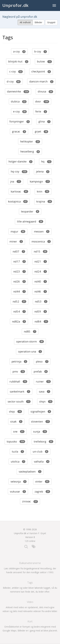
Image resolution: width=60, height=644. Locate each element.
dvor (42, 101)
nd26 (20, 281)
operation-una (30, 351)
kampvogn (40, 181)
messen (42, 231)
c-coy (16, 71)
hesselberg (30, 151)
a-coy (19, 51)
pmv (19, 371)
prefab (41, 371)
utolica (18, 461)
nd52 (19, 301)
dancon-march (41, 81)
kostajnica (18, 201)
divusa (45, 91)
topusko (16, 441)
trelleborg (44, 441)
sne (19, 431)
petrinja (19, 361)
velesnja (19, 481)
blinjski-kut (18, 61)
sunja (40, 431)
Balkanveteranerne (30, 563)
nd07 (19, 251)
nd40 (41, 281)
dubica (19, 101)
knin (43, 191)
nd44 (20, 291)
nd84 (41, 321)
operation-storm (30, 341)
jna (16, 181)
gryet (41, 131)
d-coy (14, 81)
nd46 (41, 291)
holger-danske (20, 161)
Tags (30, 583)
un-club (40, 451)
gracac (19, 131)
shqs (15, 411)
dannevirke (18, 91)
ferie (41, 111)
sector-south (19, 401)
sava (45, 391)
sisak (16, 421)
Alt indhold (25, 22)
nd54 (20, 311)
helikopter (30, 141)
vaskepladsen (30, 471)
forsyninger (20, 121)
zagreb (42, 491)
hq (46, 161)
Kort (30, 621)
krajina (44, 201)
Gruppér (51, 22)
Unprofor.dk (16, 5)
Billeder (38, 22)
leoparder (30, 211)
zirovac (30, 501)
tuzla (18, 451)
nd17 (20, 261)
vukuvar (18, 491)
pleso (42, 361)
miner (16, 241)
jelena (43, 171)
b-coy (41, 51)
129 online (30, 541)
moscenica (41, 241)
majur (18, 231)
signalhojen (41, 411)
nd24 (41, 271)
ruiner (43, 381)
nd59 (41, 311)
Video (30, 602)
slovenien (40, 421)
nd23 (20, 271)
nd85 (30, 331)
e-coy (20, 111)
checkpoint (41, 71)
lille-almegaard (30, 221)
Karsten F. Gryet (38, 533)
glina (44, 121)
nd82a (19, 321)
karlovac (19, 191)
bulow (44, 61)
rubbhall (18, 381)
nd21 (41, 261)
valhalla (42, 461)
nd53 (41, 301)
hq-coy (19, 171)
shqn (46, 401)
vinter (42, 481)
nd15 (41, 251)
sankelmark (20, 391)
